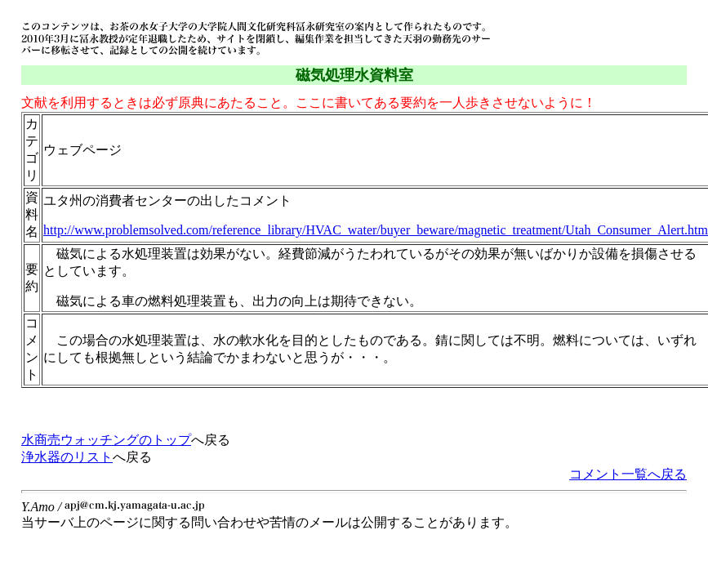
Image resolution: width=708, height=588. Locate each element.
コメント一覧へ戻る (628, 474)
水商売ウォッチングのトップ (106, 440)
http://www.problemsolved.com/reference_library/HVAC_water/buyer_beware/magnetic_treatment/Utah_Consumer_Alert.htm (376, 230)
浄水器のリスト (67, 457)
